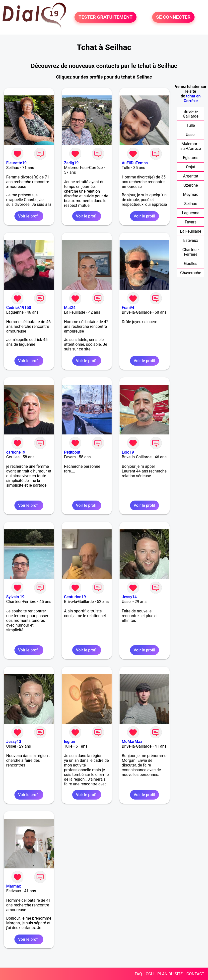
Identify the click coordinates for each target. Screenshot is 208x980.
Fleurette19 (16, 163)
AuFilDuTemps (135, 163)
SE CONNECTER (173, 17)
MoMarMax (132, 742)
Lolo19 (128, 452)
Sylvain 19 (15, 597)
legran (70, 742)
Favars (191, 222)
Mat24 (70, 308)
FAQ (138, 974)
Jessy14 (129, 597)
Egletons (191, 158)
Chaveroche (191, 273)
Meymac (191, 194)
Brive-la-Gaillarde (191, 114)
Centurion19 (75, 597)
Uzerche (191, 185)
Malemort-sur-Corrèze (191, 146)
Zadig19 (71, 163)
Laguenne (191, 213)
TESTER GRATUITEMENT (105, 17)
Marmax (14, 886)
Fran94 (128, 308)
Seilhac (191, 204)
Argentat (191, 176)
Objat (191, 167)
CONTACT (195, 974)
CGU (150, 974)
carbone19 (16, 452)
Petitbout (72, 452)
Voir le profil (29, 216)
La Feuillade (191, 231)
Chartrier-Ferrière (191, 252)
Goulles (191, 264)
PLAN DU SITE (170, 974)
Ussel (191, 135)
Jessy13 (14, 742)
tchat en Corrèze (192, 98)
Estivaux (191, 240)
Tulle (191, 125)
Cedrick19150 (19, 308)
